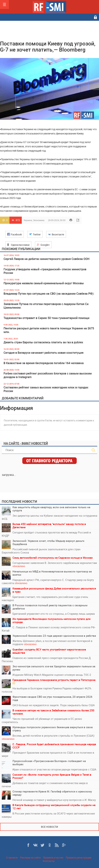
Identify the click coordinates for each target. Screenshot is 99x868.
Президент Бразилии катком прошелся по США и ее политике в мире (48, 754)
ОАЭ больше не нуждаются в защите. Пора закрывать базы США (54, 705)
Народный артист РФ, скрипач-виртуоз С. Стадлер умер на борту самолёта (48, 582)
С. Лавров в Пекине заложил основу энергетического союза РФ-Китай (49, 629)
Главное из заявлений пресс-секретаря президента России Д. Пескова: (47, 659)
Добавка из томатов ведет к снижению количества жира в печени (45, 785)
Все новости (49, 827)
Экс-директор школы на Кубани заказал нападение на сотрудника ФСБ (49, 517)
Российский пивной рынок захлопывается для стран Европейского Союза (41, 551)
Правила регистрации (78, 858)
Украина (28, 220)
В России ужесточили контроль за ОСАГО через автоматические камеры (48, 815)
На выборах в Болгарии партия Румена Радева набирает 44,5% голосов (47, 690)
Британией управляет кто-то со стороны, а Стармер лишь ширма (54, 614)
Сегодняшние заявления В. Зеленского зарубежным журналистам (55, 564)
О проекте (12, 858)
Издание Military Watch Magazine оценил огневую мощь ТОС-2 (52, 675)
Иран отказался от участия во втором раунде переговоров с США (54, 769)
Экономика (39, 220)
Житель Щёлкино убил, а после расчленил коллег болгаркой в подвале (52, 643)
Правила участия (53, 858)
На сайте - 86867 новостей (26, 443)
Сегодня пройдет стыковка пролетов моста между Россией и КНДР (46, 534)
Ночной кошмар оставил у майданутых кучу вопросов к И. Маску (54, 800)
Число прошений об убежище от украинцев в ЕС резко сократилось (42, 720)
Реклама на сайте (30, 858)
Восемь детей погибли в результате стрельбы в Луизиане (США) (48, 737)
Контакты (49, 861)
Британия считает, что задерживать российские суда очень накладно (45, 598)
